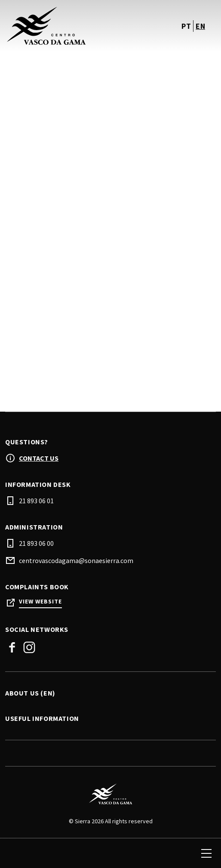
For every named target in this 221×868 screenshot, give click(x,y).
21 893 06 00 (36, 543)
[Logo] (110, 794)
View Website (40, 602)
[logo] (59, 26)
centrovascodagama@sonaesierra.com (76, 560)
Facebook (12, 647)
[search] (16, 853)
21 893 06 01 (36, 501)
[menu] (206, 853)
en (200, 26)
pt (186, 26)
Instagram (29, 647)
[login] (160, 853)
